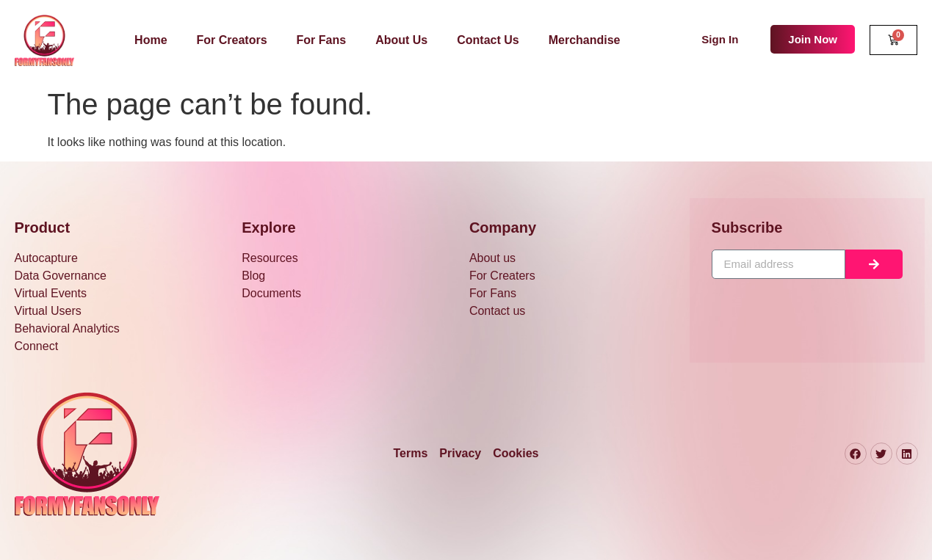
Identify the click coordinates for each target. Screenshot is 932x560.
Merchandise (585, 40)
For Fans (322, 40)
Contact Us (488, 40)
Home (151, 40)
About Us (401, 40)
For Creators (232, 40)
